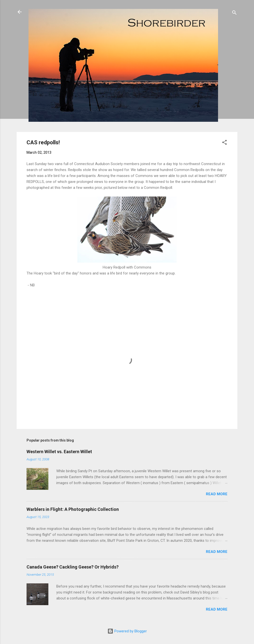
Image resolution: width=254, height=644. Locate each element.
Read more (217, 494)
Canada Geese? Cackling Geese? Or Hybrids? (73, 567)
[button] (224, 143)
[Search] (234, 13)
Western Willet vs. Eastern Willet (59, 452)
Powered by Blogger (127, 631)
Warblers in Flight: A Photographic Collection (73, 509)
